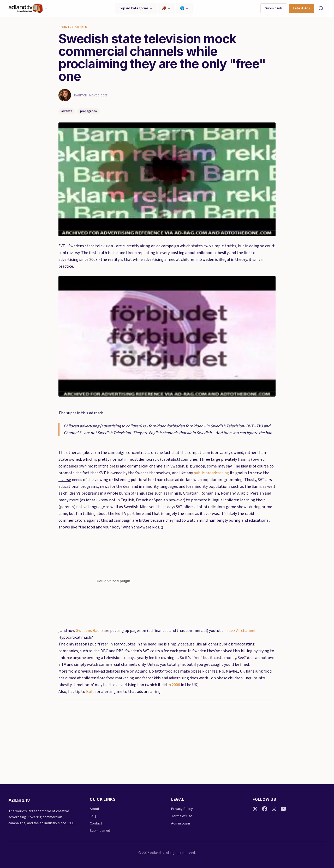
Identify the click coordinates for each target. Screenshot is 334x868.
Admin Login (181, 823)
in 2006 (174, 685)
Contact (96, 823)
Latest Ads (302, 8)
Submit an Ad (100, 831)
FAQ (93, 816)
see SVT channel (241, 631)
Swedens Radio (90, 631)
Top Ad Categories (136, 8)
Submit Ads (274, 8)
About (94, 809)
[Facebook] (265, 809)
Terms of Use (182, 816)
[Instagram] (274, 809)
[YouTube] (283, 809)
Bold (90, 692)
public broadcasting (211, 473)
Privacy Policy (182, 809)
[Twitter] (255, 809)
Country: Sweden (73, 27)
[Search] (321, 8)
